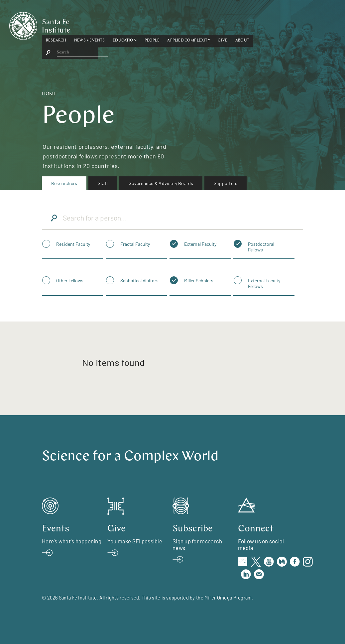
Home (49, 94)
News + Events (127, 24)
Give (260, 24)
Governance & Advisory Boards (161, 183)
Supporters (226, 183)
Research (93, 24)
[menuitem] (64, 183)
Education (162, 24)
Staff (103, 183)
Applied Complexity (226, 24)
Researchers (64, 183)
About (280, 24)
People (189, 24)
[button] (93, 25)
